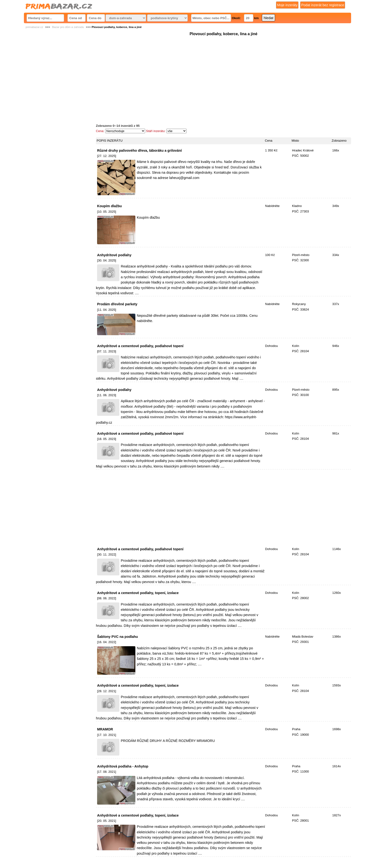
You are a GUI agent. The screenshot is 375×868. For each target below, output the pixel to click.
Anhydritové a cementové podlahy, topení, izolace (138, 593)
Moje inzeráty (287, 5)
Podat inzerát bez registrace (323, 5)
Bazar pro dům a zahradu (68, 27)
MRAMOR (105, 729)
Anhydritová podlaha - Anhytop (123, 766)
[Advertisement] (223, 71)
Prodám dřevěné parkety (117, 304)
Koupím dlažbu (109, 206)
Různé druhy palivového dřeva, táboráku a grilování (139, 150)
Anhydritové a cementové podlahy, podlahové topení (140, 346)
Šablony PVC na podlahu (118, 637)
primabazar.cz (34, 27)
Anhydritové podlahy (114, 255)
